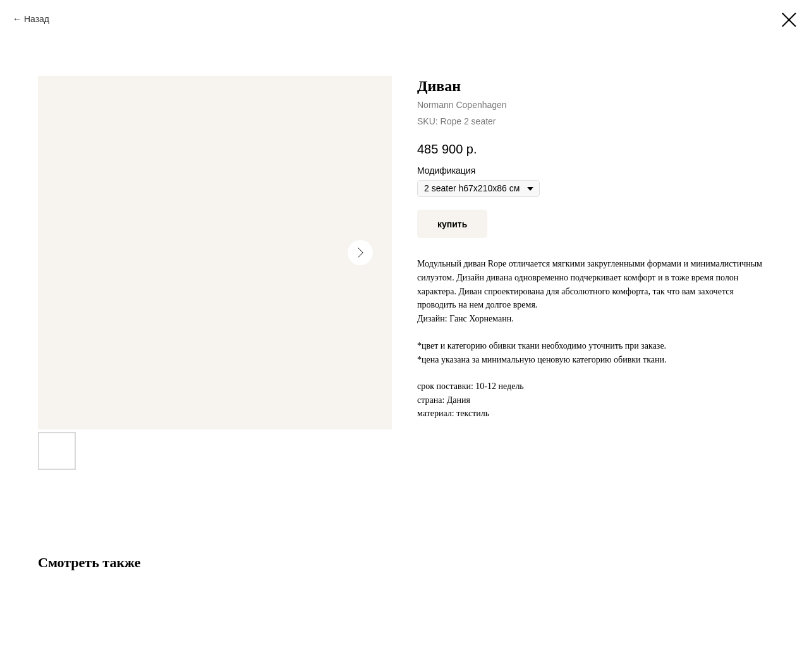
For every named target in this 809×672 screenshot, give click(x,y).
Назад (37, 19)
